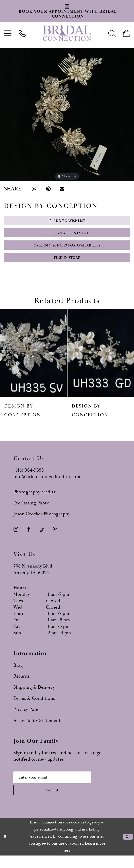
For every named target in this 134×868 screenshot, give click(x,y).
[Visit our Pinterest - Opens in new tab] (55, 538)
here (66, 863)
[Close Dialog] (6, 849)
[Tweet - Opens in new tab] (34, 189)
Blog (18, 673)
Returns (21, 684)
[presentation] (33, 361)
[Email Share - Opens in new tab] (62, 189)
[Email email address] (59, 786)
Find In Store (67, 265)
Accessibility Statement (37, 728)
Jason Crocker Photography (42, 522)
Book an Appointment (67, 236)
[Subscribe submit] (59, 801)
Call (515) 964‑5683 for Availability (67, 250)
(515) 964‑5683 (28, 478)
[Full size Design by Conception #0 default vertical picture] (67, 115)
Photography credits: (35, 500)
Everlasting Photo (31, 511)
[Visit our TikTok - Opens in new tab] (41, 538)
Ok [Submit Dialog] (127, 849)
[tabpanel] (67, 115)
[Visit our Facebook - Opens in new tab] (29, 538)
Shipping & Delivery (34, 695)
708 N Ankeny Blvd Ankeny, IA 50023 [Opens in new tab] (33, 577)
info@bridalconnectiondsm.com (47, 485)
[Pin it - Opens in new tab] (48, 189)
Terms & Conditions (34, 706)
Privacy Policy (27, 718)
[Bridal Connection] (67, 33)
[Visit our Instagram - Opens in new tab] (16, 538)
